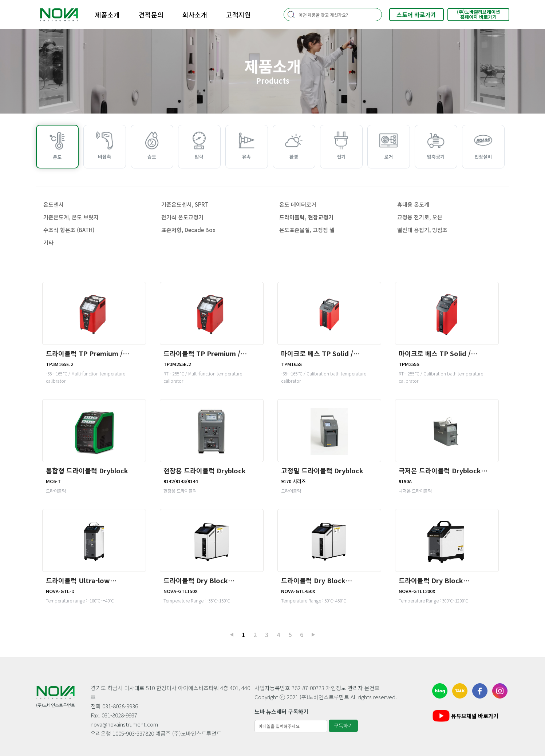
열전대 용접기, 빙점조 (422, 230)
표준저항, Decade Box (188, 230)
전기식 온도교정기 (182, 217)
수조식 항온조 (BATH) (69, 230)
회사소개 (195, 15)
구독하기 (343, 725)
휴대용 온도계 (413, 204)
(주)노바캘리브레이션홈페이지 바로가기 (478, 14)
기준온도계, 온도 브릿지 (71, 217)
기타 (48, 242)
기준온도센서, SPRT (185, 204)
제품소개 (107, 15)
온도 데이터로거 (298, 204)
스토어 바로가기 (416, 15)
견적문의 (151, 15)
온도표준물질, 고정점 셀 (307, 230)
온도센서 (54, 204)
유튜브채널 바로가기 (465, 716)
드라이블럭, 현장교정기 (306, 217)
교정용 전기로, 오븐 (420, 217)
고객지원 (238, 15)
